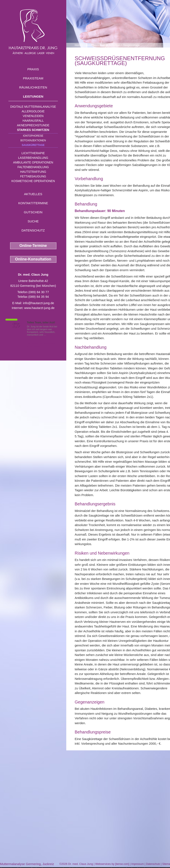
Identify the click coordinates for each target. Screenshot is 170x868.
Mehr (49, 335)
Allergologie (33, 111)
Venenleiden (33, 116)
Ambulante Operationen (33, 162)
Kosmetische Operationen (33, 181)
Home (78, 45)
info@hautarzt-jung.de (39, 303)
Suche (33, 221)
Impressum (137, 864)
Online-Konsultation (33, 259)
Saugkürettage (33, 145)
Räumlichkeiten (33, 87)
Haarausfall (33, 121)
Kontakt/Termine (33, 203)
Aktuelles (33, 194)
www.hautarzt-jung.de (39, 308)
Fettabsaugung (33, 176)
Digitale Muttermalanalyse (33, 107)
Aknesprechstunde (33, 125)
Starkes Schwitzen (33, 130)
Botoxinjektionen (33, 140)
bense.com (122, 864)
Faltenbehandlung (33, 167)
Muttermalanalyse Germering (20, 864)
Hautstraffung (33, 172)
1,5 (16, 325)
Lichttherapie (33, 153)
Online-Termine (33, 246)
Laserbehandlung (33, 158)
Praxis (33, 69)
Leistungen (33, 96)
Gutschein (33, 212)
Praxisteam (33, 78)
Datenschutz (33, 230)
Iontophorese (33, 136)
